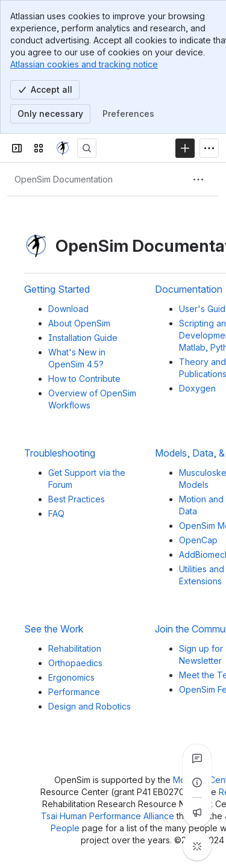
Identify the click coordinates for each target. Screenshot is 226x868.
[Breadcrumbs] (64, 180)
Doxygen (197, 388)
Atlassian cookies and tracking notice (84, 64)
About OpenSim (79, 323)
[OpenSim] (63, 148)
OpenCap (198, 540)
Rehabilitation (75, 648)
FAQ (56, 514)
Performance (74, 692)
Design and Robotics (89, 706)
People (66, 828)
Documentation (189, 289)
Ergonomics (71, 677)
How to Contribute (84, 379)
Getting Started (57, 289)
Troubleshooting (60, 453)
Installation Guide (83, 338)
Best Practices (77, 499)
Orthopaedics (75, 663)
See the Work (54, 629)
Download (68, 309)
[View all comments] (197, 758)
